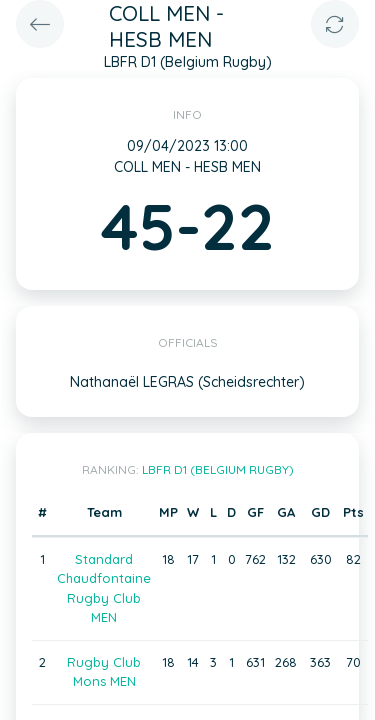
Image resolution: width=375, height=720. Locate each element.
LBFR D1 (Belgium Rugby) (218, 469)
